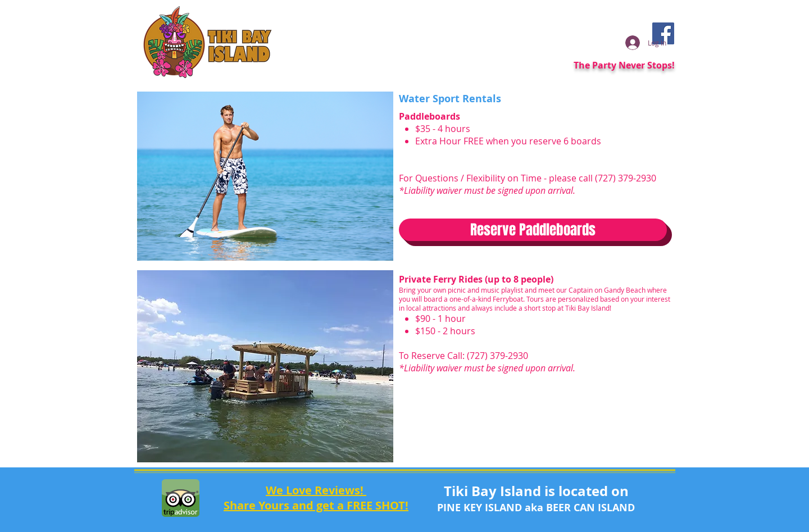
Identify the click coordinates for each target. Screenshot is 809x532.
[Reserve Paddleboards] (533, 230)
